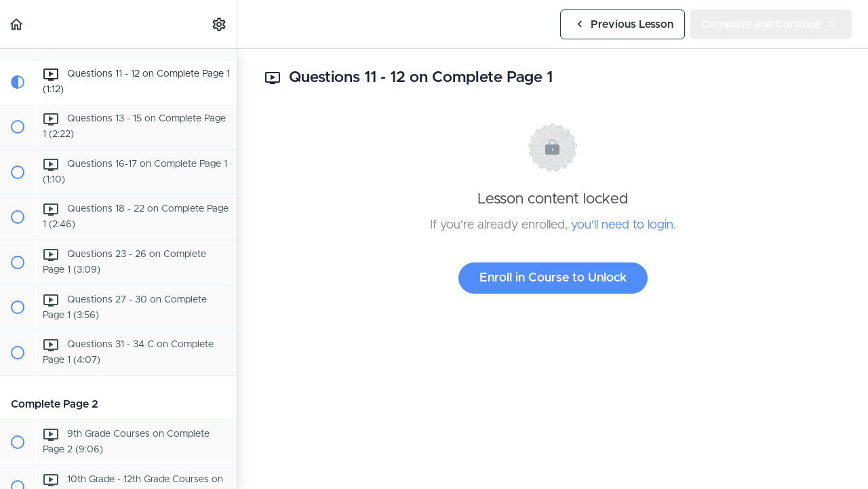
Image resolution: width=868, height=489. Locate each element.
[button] (17, 24)
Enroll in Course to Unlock (553, 278)
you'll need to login (622, 225)
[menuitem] (220, 24)
